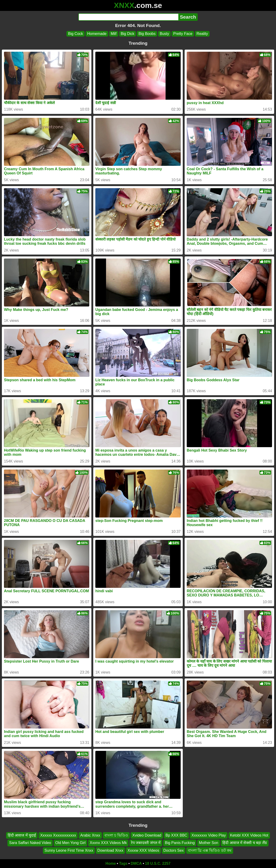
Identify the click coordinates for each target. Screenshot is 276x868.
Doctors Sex (174, 850)
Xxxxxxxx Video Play (209, 835)
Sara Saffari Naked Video (30, 843)
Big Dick (128, 34)
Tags (123, 863)
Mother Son (209, 843)
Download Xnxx (110, 850)
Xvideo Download (147, 835)
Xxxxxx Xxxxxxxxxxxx (58, 835)
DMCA (136, 863)
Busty (164, 34)
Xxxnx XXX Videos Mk (108, 843)
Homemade (97, 34)
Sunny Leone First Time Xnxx (69, 850)
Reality (202, 34)
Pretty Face (183, 34)
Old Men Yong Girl (70, 843)
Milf (114, 34)
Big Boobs (147, 34)
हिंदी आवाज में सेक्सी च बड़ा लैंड (245, 843)
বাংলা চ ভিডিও (116, 835)
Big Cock (76, 34)
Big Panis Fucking (180, 843)
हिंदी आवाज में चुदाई (22, 835)
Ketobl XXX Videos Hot (249, 835)
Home (111, 863)
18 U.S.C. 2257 (158, 863)
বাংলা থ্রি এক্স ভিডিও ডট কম (210, 850)
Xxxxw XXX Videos (143, 850)
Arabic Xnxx (90, 835)
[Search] (128, 17)
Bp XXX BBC (176, 835)
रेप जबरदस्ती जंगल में (146, 843)
